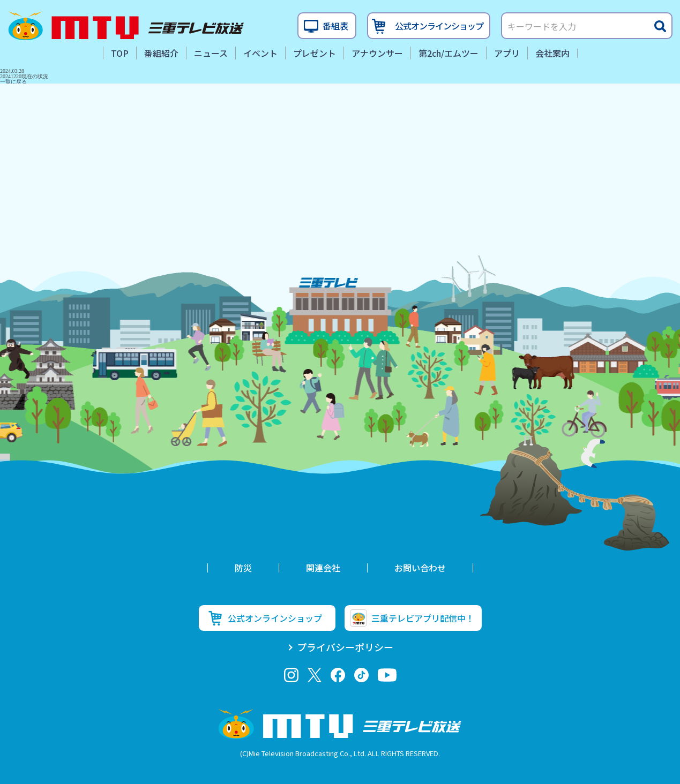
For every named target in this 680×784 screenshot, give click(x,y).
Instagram (291, 675)
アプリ (507, 53)
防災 (243, 568)
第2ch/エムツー (449, 53)
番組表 (335, 26)
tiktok (361, 675)
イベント (260, 53)
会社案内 (552, 53)
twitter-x (314, 675)
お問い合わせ (420, 568)
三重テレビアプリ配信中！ (423, 618)
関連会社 (323, 568)
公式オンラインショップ (439, 26)
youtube (387, 675)
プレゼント (315, 53)
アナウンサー (377, 53)
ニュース (211, 53)
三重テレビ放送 (126, 26)
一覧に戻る (13, 82)
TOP (120, 53)
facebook (338, 675)
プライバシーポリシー (345, 647)
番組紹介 (161, 53)
